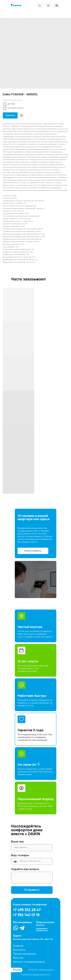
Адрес (17, 936)
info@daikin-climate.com (42, 930)
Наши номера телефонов (30, 905)
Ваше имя (17, 842)
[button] (33, 551)
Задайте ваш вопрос (25, 869)
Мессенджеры (22, 922)
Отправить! (32, 890)
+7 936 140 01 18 (26, 915)
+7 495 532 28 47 (27, 910)
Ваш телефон (20, 856)
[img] (16, 6)
